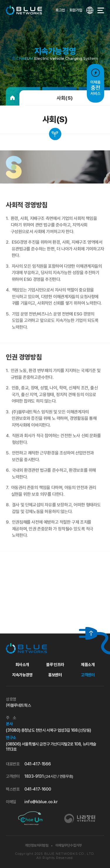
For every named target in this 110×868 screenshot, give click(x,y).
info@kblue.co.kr (41, 802)
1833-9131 (49, 776)
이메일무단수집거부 (69, 845)
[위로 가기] (88, 633)
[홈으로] (13, 98)
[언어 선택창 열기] (90, 10)
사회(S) (65, 98)
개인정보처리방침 (37, 845)
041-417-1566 (37, 764)
